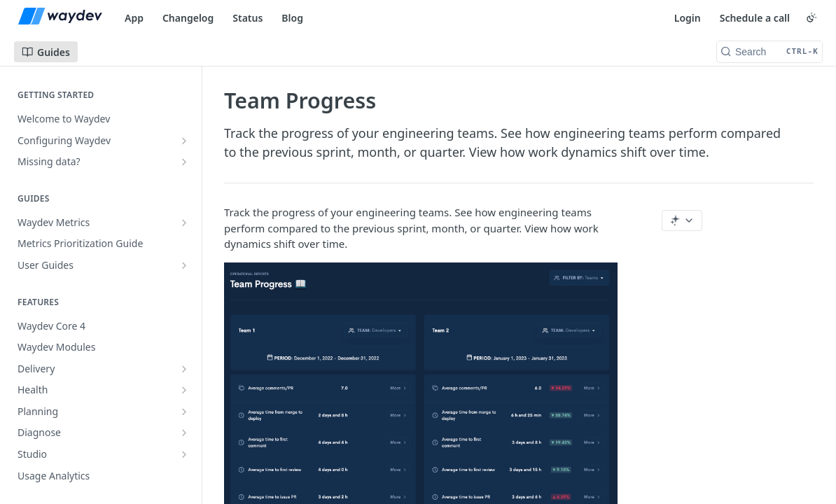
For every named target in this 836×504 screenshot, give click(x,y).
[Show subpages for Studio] (184, 454)
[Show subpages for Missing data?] (184, 162)
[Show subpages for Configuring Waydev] (184, 141)
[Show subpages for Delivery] (184, 369)
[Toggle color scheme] (811, 17)
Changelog (188, 18)
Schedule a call (755, 18)
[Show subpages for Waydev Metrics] (184, 223)
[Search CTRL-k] (769, 52)
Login (688, 18)
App (134, 18)
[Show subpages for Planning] (184, 412)
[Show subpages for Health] (184, 390)
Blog (292, 18)
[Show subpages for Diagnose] (184, 433)
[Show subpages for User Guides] (184, 265)
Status (248, 18)
